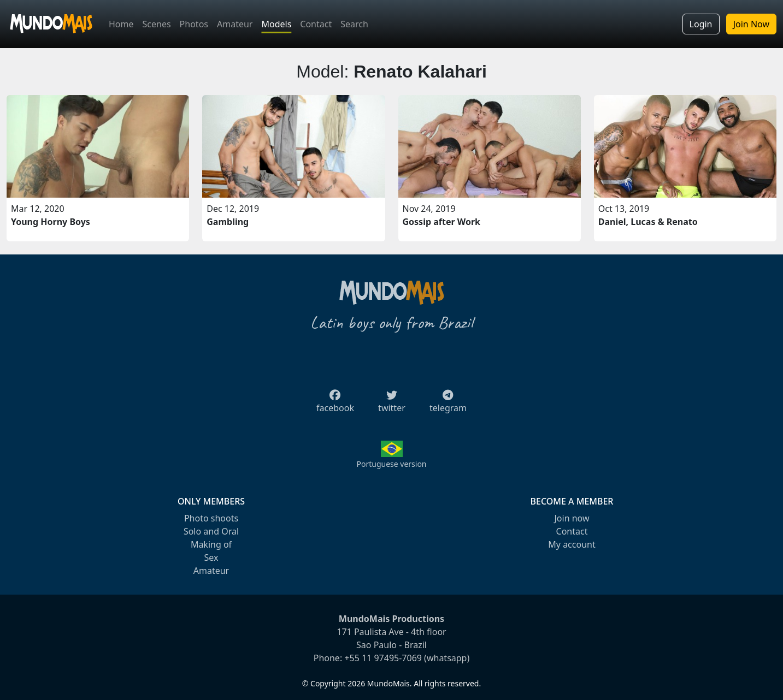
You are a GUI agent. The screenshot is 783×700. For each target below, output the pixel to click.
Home (121, 24)
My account (572, 544)
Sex (211, 557)
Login (701, 24)
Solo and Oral (211, 531)
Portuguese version (391, 464)
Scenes (157, 24)
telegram (448, 405)
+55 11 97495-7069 (383, 658)
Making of (211, 544)
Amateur (235, 24)
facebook (335, 405)
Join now (572, 518)
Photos (194, 24)
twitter (392, 405)
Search (354, 24)
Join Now (751, 24)
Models (276, 24)
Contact (316, 24)
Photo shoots (211, 518)
